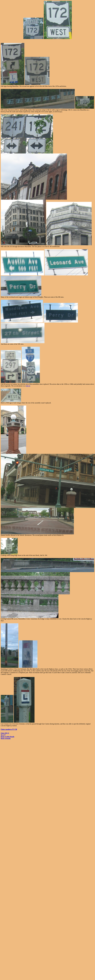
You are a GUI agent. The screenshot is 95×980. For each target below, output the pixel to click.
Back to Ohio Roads (8, 737)
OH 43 (28, 386)
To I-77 (3, 735)
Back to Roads (6, 738)
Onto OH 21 (5, 733)
